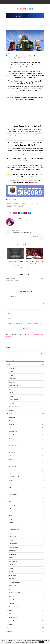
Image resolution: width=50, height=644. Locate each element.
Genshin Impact (26, 544)
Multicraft (27, 484)
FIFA (26, 533)
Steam (26, 596)
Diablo (26, 516)
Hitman (26, 558)
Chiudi (41, 642)
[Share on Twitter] (22, 213)
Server (26, 480)
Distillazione (27, 428)
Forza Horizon (26, 379)
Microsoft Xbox (27, 617)
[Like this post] (15, 213)
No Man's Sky (26, 575)
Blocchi (27, 424)
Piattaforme (26, 610)
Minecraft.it (33, 182)
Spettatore (27, 466)
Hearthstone (26, 551)
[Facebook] (24, 2)
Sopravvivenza (27, 463)
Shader (27, 403)
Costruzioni (26, 417)
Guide (26, 365)
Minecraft (8, 53)
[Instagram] (26, 2)
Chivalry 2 (26, 372)
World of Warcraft (26, 607)
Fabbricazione (27, 431)
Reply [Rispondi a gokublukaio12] (42, 278)
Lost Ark (26, 393)
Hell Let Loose (26, 554)
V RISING (26, 603)
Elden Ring (26, 523)
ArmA (26, 502)
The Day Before (26, 600)
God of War (26, 382)
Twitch (26, 628)
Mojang (38, 204)
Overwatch (26, 410)
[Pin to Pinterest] (26, 213)
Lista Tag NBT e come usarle (34, 262)
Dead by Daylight (26, 512)
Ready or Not (26, 586)
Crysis (26, 509)
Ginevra (9, 58)
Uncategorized (26, 631)
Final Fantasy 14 (26, 537)
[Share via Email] (29, 213)
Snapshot (26, 491)
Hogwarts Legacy (26, 561)
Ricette (26, 473)
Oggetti (27, 438)
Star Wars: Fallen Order (26, 593)
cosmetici (9, 204)
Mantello (17, 204)
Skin (26, 488)
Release (26, 470)
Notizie (26, 498)
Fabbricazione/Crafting (27, 477)
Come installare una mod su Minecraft (25, 138)
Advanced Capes (36, 132)
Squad (26, 589)
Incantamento (27, 435)
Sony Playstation (27, 621)
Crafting (26, 421)
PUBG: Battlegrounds (26, 582)
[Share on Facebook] (19, 213)
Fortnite (26, 375)
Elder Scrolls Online (26, 526)
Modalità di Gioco (26, 445)
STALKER (26, 624)
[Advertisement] (25, 113)
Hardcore (27, 459)
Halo (26, 389)
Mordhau (26, 572)
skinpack (21, 206)
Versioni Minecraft (26, 495)
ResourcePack (27, 400)
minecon (24, 204)
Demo (27, 456)
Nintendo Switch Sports (26, 407)
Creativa (27, 452)
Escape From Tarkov (26, 530)
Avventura (27, 449)
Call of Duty (26, 368)
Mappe (26, 442)
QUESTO (23, 160)
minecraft (31, 204)
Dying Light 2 (26, 519)
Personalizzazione (12, 206)
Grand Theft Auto (26, 386)
